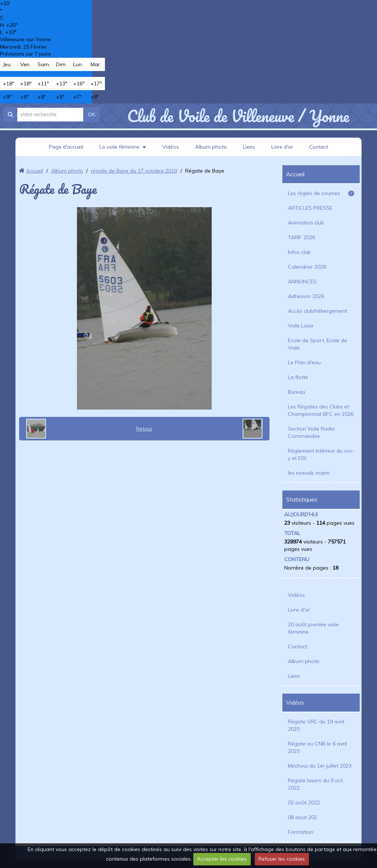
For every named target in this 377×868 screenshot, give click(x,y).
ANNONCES (302, 281)
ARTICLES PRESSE (310, 208)
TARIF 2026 (302, 237)
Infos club (299, 252)
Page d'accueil (65, 147)
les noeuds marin (309, 473)
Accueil (35, 171)
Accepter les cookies (222, 859)
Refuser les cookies (282, 859)
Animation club (306, 223)
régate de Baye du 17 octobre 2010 (134, 171)
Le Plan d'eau (304, 362)
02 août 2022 (304, 803)
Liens (249, 147)
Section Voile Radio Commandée (311, 432)
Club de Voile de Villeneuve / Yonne (238, 116)
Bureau (297, 392)
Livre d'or (283, 147)
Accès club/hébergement (318, 311)
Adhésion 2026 (306, 296)
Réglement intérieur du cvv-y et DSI (321, 454)
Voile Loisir (301, 326)
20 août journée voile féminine (313, 628)
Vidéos (171, 147)
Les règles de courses (321, 193)
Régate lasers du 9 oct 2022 (315, 784)
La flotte (298, 377)
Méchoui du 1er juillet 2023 (320, 766)
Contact (320, 147)
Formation (301, 832)
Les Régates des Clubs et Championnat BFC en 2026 (321, 410)
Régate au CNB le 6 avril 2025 (317, 747)
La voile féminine (119, 147)
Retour (144, 429)
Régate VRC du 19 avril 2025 (316, 725)
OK (92, 114)
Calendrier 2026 (307, 267)
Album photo (211, 147)
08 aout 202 (302, 817)
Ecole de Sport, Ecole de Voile (318, 344)
